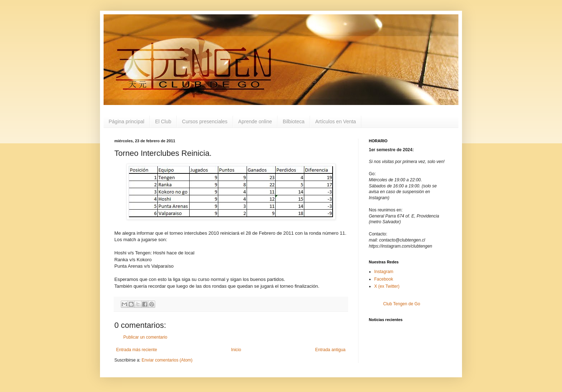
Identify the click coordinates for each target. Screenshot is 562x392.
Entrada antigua (330, 350)
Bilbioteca (294, 121)
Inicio (236, 350)
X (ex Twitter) (387, 286)
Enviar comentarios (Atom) (167, 360)
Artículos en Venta (336, 121)
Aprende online (255, 121)
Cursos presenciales (205, 121)
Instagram (384, 272)
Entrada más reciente (137, 350)
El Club (163, 121)
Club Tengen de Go (402, 304)
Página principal (127, 121)
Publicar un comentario (145, 337)
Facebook (384, 279)
